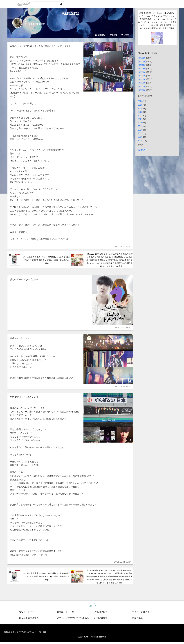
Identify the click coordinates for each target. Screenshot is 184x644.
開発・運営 (137, 618)
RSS (141, 150)
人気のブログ (101, 612)
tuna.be (92, 605)
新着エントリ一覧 (65, 612)
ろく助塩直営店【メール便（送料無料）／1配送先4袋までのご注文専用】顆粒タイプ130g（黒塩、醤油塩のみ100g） (47, 260)
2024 (140, 108)
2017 (140, 133)
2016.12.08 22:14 (123, 386)
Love (113, 35)
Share (125, 35)
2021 (140, 119)
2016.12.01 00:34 (123, 562)
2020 (140, 123)
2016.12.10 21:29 (123, 328)
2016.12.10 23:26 (123, 246)
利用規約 (85, 618)
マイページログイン (142, 612)
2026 (140, 101)
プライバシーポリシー (68, 618)
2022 (140, 116)
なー (27, 20)
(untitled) (142, 58)
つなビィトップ (27, 612)
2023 (140, 112)
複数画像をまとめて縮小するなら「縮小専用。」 (28, 632)
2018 (140, 130)
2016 (140, 137)
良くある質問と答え (29, 618)
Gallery (100, 35)
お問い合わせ (101, 618)
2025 (140, 105)
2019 (140, 126)
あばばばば (70, 14)
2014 (140, 140)
